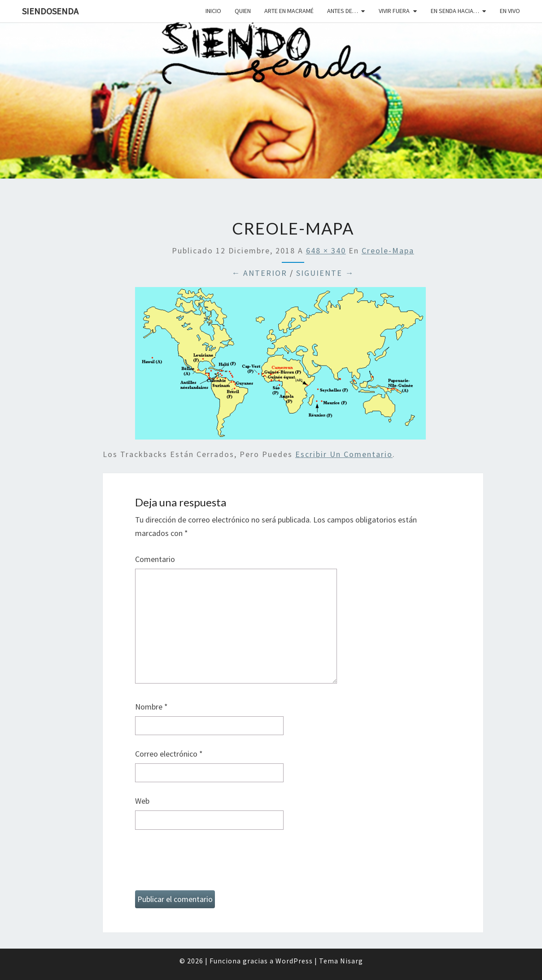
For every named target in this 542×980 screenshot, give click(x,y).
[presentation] (203, 864)
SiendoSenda (50, 11)
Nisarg (352, 961)
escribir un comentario (344, 454)
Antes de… (343, 11)
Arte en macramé (289, 11)
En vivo (510, 11)
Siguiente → (325, 273)
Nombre (151, 707)
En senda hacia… (455, 11)
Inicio (213, 11)
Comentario (155, 559)
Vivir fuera (394, 11)
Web (142, 801)
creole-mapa (388, 250)
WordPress (294, 961)
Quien (243, 11)
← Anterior (259, 273)
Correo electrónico (169, 754)
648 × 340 (326, 250)
